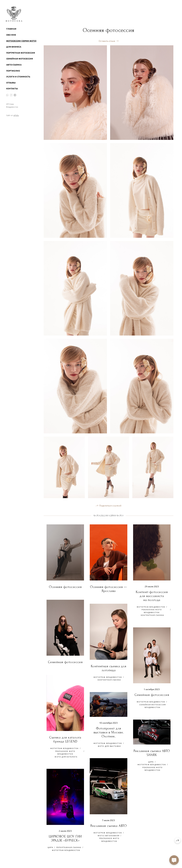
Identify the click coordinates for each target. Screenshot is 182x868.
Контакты (12, 88)
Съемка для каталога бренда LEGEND (65, 739)
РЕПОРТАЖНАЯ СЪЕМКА (69, 847)
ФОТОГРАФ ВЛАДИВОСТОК (151, 607)
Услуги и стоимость (18, 77)
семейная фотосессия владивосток (153, 706)
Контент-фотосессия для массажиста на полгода (152, 596)
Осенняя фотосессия (65, 587)
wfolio (16, 115)
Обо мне (11, 35)
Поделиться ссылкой (110, 505)
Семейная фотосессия (20, 59)
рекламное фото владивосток (152, 611)
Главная (11, 29)
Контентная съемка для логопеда (109, 668)
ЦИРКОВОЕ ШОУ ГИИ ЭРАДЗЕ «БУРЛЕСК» (65, 838)
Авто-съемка (14, 65)
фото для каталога (66, 757)
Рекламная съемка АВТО (109, 826)
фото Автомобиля (109, 835)
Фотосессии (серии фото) (21, 41)
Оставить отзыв (107, 41)
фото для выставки (109, 746)
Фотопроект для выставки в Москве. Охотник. (109, 732)
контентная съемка (153, 615)
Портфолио (13, 71)
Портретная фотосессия (21, 53)
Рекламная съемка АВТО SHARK (152, 753)
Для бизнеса (14, 47)
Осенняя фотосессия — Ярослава (109, 589)
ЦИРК (151, 762)
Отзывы (11, 83)
